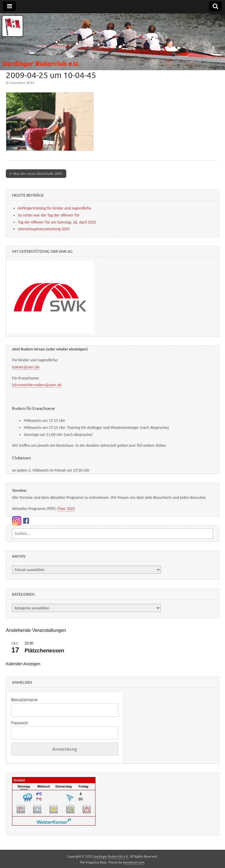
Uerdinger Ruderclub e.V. (111, 857)
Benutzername (24, 700)
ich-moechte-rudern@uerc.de (37, 385)
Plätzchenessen (44, 651)
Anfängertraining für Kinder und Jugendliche (54, 208)
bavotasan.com (134, 862)
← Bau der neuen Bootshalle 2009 (36, 174)
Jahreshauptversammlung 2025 (44, 229)
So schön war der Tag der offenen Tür (49, 215)
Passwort (20, 723)
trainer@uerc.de (26, 367)
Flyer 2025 (66, 509)
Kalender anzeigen (23, 664)
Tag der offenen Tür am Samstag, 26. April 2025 (57, 222)
